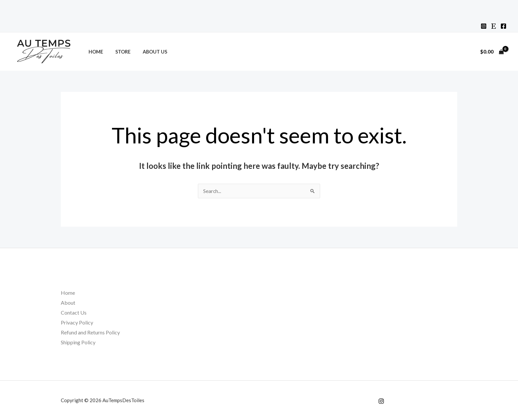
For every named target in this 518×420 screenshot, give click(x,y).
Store (119, 52)
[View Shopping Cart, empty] (492, 52)
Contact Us (74, 312)
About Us (148, 52)
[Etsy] (494, 26)
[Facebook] (503, 26)
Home (94, 52)
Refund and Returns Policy (90, 332)
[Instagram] (484, 26)
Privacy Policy (77, 322)
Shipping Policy (78, 342)
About (68, 303)
